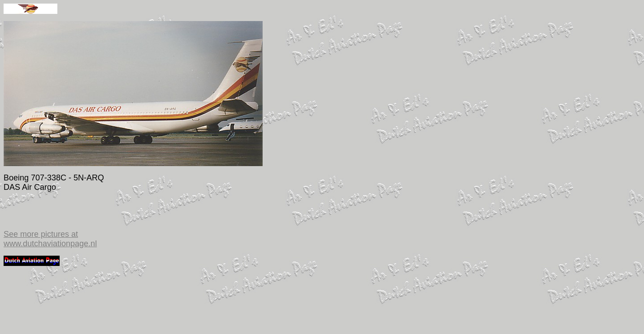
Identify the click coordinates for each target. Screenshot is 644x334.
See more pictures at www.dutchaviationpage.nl (50, 239)
